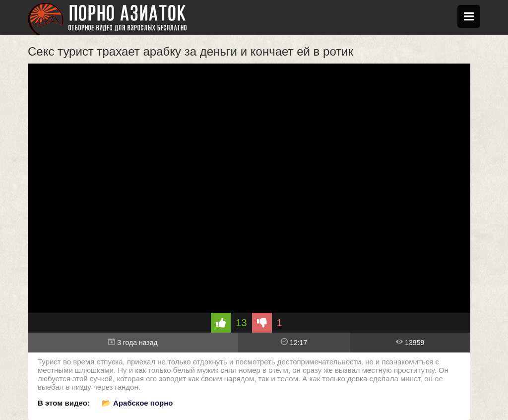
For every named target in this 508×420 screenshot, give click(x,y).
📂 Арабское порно (137, 403)
